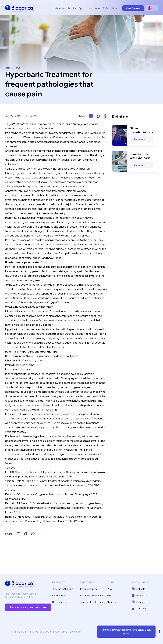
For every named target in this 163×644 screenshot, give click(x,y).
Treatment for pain (90, 589)
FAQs (106, 8)
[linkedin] (91, 116)
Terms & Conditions (71, 632)
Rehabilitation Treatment (93, 602)
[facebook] (98, 116)
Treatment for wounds (92, 595)
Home (8, 68)
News (97, 8)
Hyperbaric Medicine (66, 8)
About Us (116, 8)
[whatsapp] (105, 116)
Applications (85, 8)
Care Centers (133, 8)
